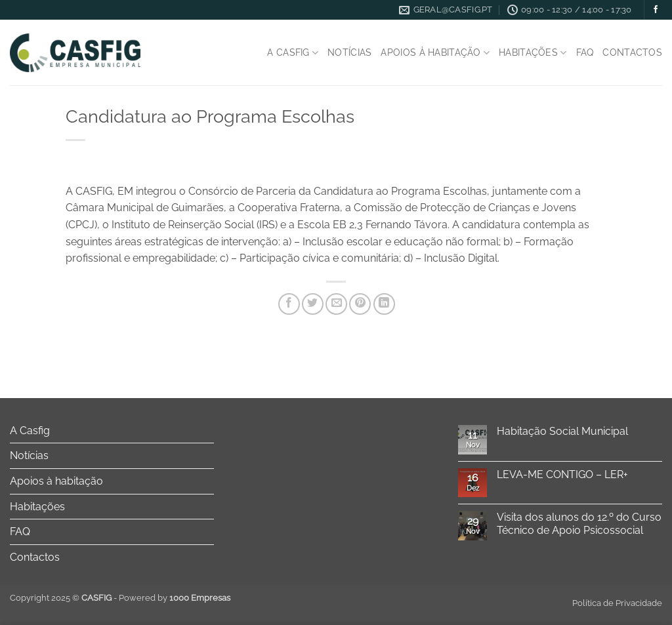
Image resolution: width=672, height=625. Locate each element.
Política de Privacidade (617, 603)
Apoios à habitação (435, 53)
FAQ (585, 52)
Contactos (632, 52)
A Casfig (293, 53)
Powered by (175, 598)
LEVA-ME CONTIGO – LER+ (562, 474)
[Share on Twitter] (313, 304)
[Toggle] (206, 430)
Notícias (349, 52)
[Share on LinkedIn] (384, 304)
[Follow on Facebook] (656, 10)
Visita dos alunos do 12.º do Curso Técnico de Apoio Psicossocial (579, 523)
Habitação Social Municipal (562, 431)
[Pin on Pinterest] (360, 304)
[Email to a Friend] (336, 304)
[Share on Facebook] (289, 304)
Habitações (533, 53)
